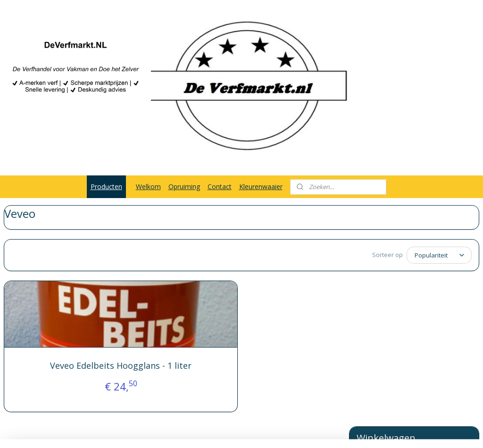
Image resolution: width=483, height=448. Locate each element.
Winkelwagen (383, 265)
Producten (106, 187)
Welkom (148, 187)
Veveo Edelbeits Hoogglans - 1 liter (86, 369)
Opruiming (184, 187)
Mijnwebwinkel (344, 431)
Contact (220, 187)
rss (225, 431)
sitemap (205, 431)
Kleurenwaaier (261, 187)
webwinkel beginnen (261, 431)
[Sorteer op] (253, 255)
